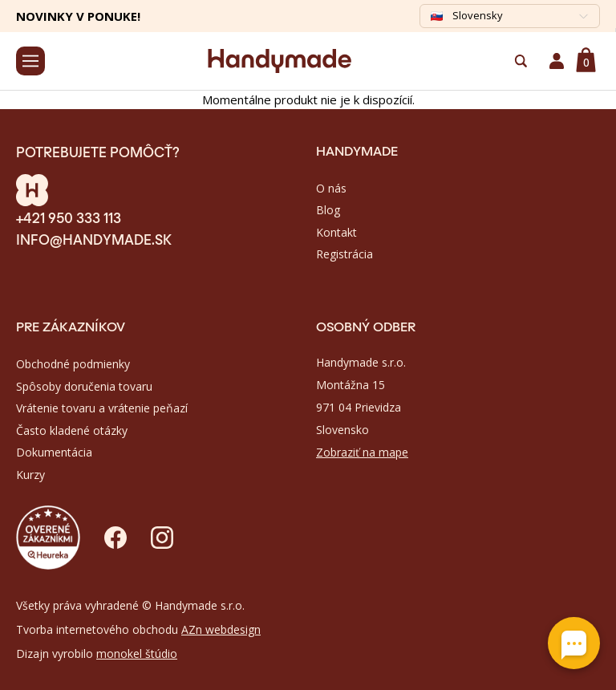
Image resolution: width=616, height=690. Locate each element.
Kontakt (336, 232)
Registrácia (344, 254)
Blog (328, 210)
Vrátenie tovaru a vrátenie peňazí (102, 408)
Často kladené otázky (72, 430)
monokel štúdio (137, 653)
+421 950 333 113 (69, 217)
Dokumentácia (54, 452)
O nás (331, 188)
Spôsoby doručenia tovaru (84, 386)
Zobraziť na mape (362, 452)
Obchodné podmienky (73, 364)
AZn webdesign (221, 629)
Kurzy (30, 475)
